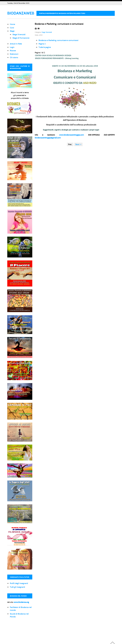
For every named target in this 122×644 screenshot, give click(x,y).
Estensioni (14, 54)
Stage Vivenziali (19, 34)
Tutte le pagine (45, 47)
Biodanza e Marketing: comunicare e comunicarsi (59, 24)
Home (12, 24)
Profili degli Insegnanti (19, 583)
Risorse (13, 51)
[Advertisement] (51, 630)
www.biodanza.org (21, 602)
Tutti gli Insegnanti (17, 587)
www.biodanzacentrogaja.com (72, 135)
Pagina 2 (42, 44)
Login (12, 47)
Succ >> (78, 144)
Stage (12, 31)
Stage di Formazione (21, 38)
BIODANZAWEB (21, 13)
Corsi (12, 28)
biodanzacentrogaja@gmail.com (48, 138)
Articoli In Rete (16, 44)
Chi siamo (14, 57)
